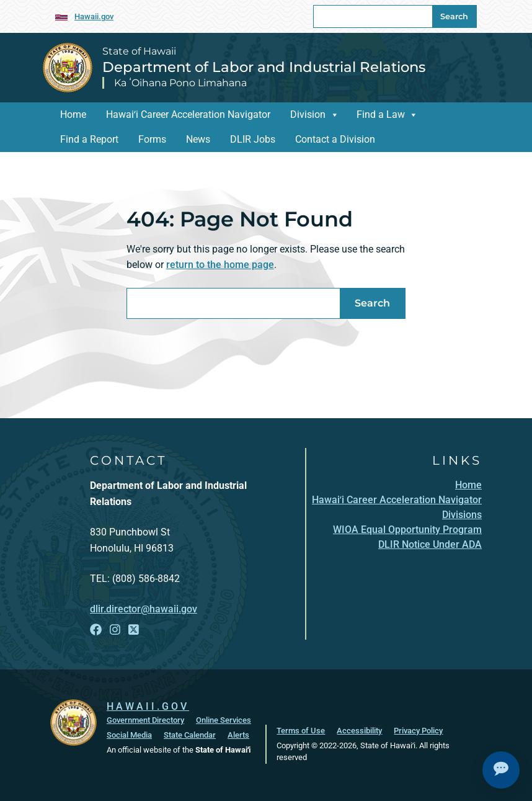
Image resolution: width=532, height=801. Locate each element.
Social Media (129, 734)
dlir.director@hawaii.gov (144, 609)
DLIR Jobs (253, 139)
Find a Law (381, 114)
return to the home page (220, 265)
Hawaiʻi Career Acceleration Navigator (188, 114)
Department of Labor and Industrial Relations (264, 67)
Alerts (238, 734)
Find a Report (89, 139)
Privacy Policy (418, 730)
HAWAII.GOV (148, 706)
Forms (152, 139)
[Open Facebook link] (96, 630)
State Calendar (190, 734)
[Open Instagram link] (115, 630)
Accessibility (359, 730)
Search (454, 16)
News (198, 139)
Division (308, 114)
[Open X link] (134, 630)
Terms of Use (301, 730)
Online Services (224, 719)
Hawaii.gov (94, 16)
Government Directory (145, 719)
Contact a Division (335, 139)
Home (73, 114)
